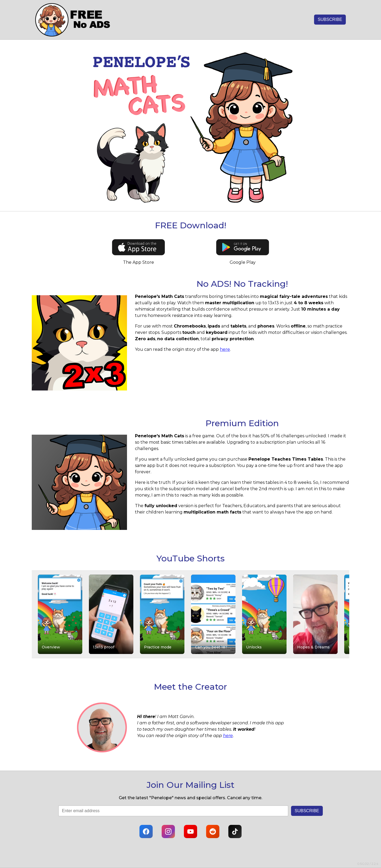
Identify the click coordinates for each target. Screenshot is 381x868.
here (225, 349)
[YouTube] (190, 831)
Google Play (243, 262)
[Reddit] (213, 831)
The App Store (139, 262)
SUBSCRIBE (330, 19)
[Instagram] (168, 831)
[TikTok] (235, 831)
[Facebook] (146, 831)
